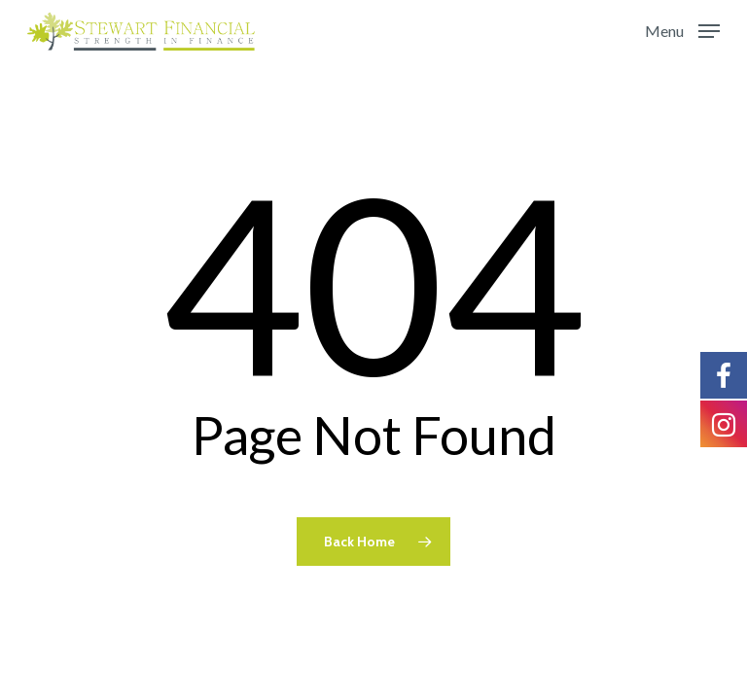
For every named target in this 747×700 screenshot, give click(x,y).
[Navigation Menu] (682, 30)
